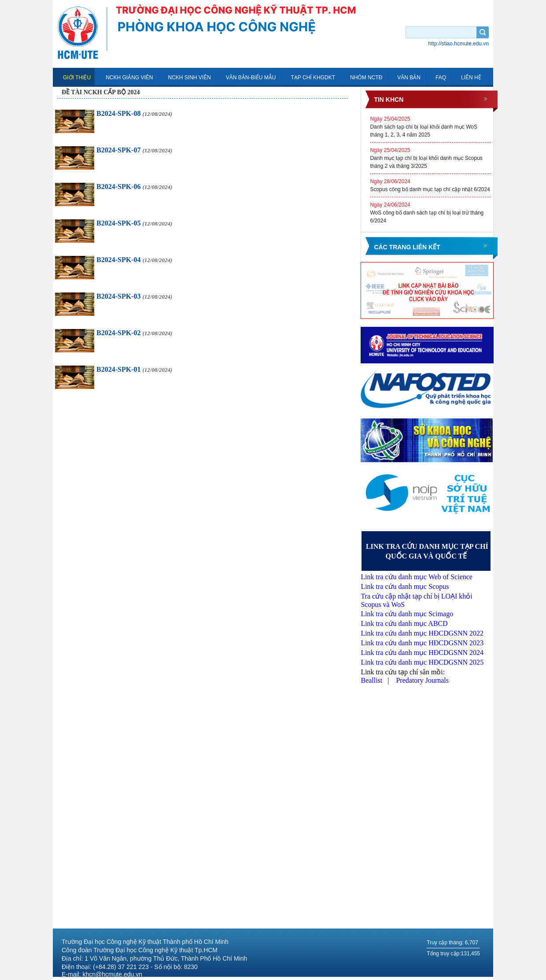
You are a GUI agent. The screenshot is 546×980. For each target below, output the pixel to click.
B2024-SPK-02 (134, 333)
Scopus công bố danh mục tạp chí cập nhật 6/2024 (430, 185)
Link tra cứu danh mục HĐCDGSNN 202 (420, 643)
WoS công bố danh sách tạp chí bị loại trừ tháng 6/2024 (430, 212)
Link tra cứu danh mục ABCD (404, 623)
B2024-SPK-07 (134, 150)
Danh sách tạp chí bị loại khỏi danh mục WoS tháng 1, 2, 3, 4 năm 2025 (430, 126)
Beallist (372, 680)
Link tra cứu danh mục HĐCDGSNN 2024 (422, 653)
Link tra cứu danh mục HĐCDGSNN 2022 (422, 633)
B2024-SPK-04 (134, 260)
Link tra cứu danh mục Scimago (407, 614)
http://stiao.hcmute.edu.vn (459, 44)
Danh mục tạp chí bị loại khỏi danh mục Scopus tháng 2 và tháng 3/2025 (430, 158)
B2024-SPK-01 (134, 369)
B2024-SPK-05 (134, 223)
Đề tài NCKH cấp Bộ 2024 (101, 92)
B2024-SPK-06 (134, 187)
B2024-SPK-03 (134, 296)
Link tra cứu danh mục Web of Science (417, 577)
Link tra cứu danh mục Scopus (405, 586)
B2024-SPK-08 (134, 113)
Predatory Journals (422, 680)
